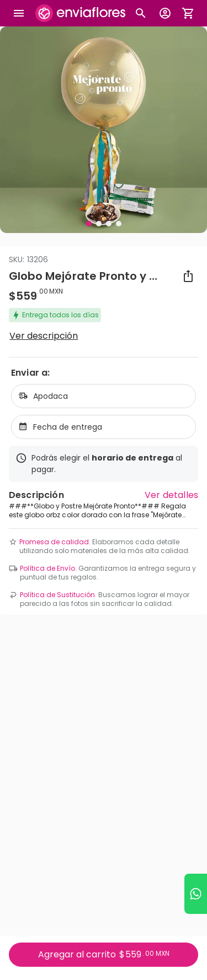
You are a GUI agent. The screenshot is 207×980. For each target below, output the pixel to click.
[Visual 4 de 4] (119, 224)
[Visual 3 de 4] (109, 224)
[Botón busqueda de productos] (141, 13)
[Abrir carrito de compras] (188, 13)
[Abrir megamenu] (19, 13)
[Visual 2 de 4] (99, 224)
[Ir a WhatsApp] (196, 894)
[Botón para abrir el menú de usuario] (165, 13)
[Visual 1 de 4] (89, 224)
